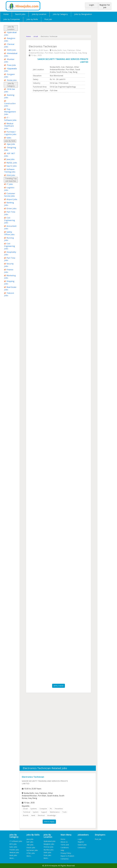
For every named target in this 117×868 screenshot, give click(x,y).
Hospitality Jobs (10, 253)
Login (80, 839)
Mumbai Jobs (9, 60)
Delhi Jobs (12, 50)
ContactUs (65, 859)
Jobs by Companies (12, 19)
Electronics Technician (33, 777)
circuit (36, 36)
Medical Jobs (14, 852)
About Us (64, 842)
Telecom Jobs (9, 294)
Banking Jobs (9, 96)
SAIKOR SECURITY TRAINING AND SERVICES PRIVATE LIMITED (63, 61)
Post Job (48, 19)
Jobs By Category (11, 85)
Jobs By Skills (10, 141)
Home (6, 14)
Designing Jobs (10, 149)
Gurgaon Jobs (10, 76)
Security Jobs (9, 265)
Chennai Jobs (9, 45)
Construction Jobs (10, 105)
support (44, 812)
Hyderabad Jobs (10, 34)
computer (43, 809)
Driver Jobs (12, 208)
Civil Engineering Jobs (10, 220)
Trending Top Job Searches (11, 180)
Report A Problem (67, 856)
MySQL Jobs (12, 163)
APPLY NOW (59, 686)
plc (51, 809)
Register (81, 842)
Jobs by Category (60, 14)
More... (12, 858)
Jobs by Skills (32, 19)
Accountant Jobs (10, 227)
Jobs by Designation (83, 14)
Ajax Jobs (11, 144)
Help (62, 850)
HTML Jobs (31, 853)
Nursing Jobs (9, 239)
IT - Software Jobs (10, 119)
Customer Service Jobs (10, 195)
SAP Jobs (30, 842)
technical (27, 812)
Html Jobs (11, 175)
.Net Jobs (30, 845)
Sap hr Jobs (12, 166)
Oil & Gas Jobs (10, 90)
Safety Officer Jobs (9, 233)
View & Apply (49, 822)
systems (34, 809)
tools (64, 812)
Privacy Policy (66, 853)
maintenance (55, 812)
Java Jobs (11, 159)
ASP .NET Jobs (10, 155)
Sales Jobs (13, 847)
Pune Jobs (12, 65)
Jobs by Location (39, 14)
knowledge (52, 815)
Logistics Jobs (9, 189)
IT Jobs (10, 184)
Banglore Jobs (10, 40)
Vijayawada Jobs (10, 70)
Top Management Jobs (10, 112)
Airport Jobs (12, 199)
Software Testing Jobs (10, 171)
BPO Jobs (13, 844)
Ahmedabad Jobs (11, 55)
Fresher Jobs (14, 850)
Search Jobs (20, 14)
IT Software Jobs (16, 841)
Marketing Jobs (10, 277)
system (36, 812)
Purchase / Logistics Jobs (10, 133)
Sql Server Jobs (32, 850)
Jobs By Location (11, 28)
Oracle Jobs (31, 848)
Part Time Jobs (10, 213)
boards (26, 815)
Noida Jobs (12, 80)
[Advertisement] (13, 330)
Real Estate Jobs (10, 288)
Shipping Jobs (9, 283)
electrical (41, 815)
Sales (9, 138)
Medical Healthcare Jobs (9, 126)
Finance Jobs (9, 271)
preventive (59, 809)
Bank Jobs (13, 855)
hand (33, 815)
